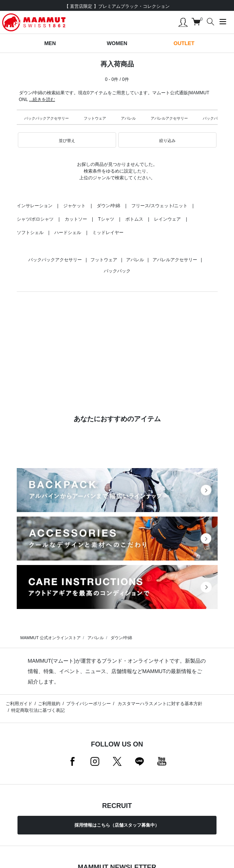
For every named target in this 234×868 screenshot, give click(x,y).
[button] (67, 140)
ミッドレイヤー (108, 233)
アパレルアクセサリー (169, 118)
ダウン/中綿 (108, 206)
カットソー (76, 219)
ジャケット (74, 206)
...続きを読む (42, 100)
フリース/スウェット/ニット (159, 206)
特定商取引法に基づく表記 (38, 710)
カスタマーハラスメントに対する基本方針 (159, 704)
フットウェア (95, 118)
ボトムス (134, 219)
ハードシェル (68, 233)
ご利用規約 (49, 704)
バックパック (214, 118)
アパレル (128, 118)
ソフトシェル (30, 233)
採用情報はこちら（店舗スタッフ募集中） (117, 825)
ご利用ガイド (19, 704)
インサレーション (35, 206)
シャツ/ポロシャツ (35, 219)
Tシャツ (106, 219)
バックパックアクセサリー (47, 118)
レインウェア (167, 219)
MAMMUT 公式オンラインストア (51, 638)
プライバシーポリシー (89, 704)
